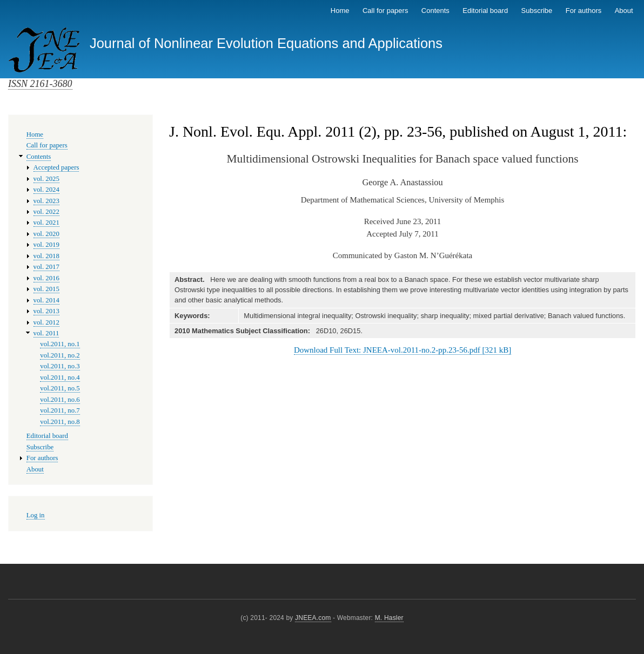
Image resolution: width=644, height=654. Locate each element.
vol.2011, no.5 (60, 388)
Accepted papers (56, 167)
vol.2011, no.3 (60, 366)
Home (340, 11)
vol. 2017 (46, 267)
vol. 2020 (46, 234)
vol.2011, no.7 (60, 410)
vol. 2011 (46, 333)
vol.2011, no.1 (60, 344)
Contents (435, 11)
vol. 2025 (46, 179)
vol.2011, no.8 (60, 422)
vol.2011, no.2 (60, 355)
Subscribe (537, 11)
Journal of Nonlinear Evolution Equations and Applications (266, 43)
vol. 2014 (46, 300)
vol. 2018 (46, 256)
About (624, 11)
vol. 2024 (46, 190)
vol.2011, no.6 (60, 400)
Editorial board (485, 11)
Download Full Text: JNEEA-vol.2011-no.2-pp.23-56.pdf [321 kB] (403, 350)
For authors (583, 11)
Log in (36, 515)
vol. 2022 (46, 212)
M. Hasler (389, 618)
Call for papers (385, 11)
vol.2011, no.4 (60, 377)
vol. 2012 (46, 322)
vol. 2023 (46, 201)
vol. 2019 (46, 245)
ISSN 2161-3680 (40, 84)
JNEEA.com (313, 618)
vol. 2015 (46, 289)
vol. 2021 (46, 223)
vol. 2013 (46, 311)
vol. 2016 (46, 278)
